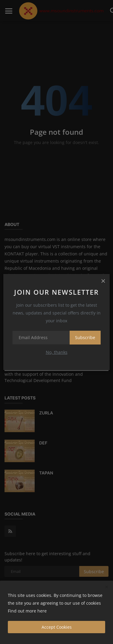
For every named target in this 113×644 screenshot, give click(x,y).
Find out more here (27, 611)
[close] (103, 281)
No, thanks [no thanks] (57, 352)
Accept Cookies (57, 627)
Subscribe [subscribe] (85, 337)
